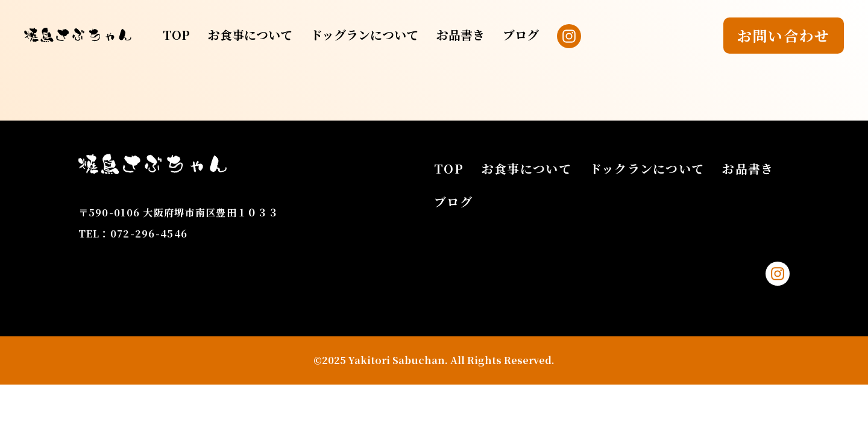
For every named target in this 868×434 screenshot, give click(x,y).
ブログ (521, 35)
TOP (176, 35)
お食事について (250, 35)
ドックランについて (647, 168)
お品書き (461, 35)
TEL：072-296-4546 (133, 234)
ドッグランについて (364, 35)
